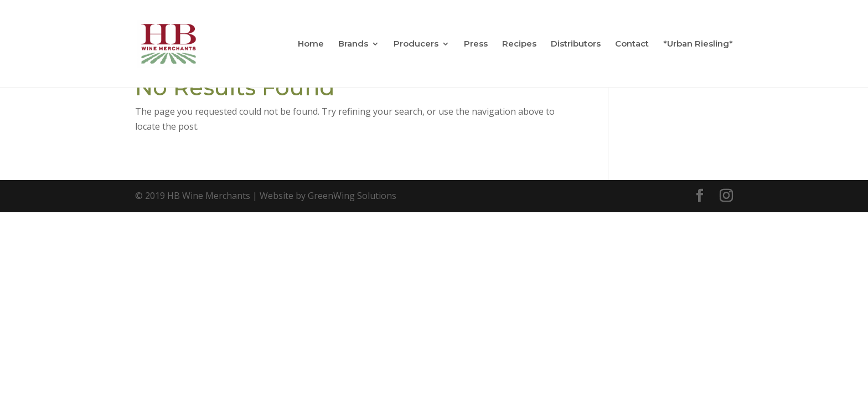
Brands (353, 45)
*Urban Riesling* (698, 45)
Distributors (576, 45)
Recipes (519, 45)
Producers (416, 45)
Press (476, 45)
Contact (632, 45)
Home (311, 45)
